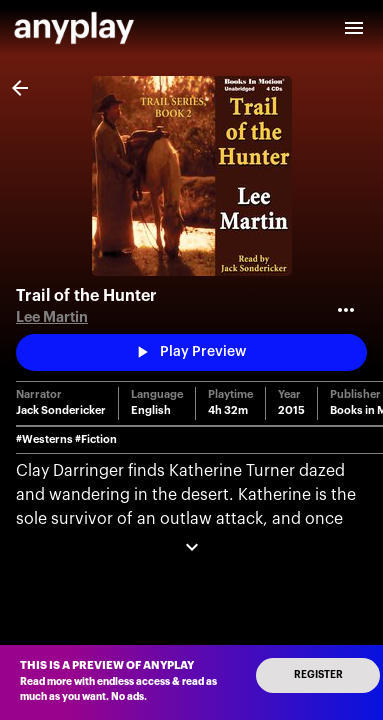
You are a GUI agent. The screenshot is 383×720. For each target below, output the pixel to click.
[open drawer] (354, 28)
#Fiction (96, 439)
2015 (291, 410)
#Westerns (44, 439)
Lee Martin (52, 317)
